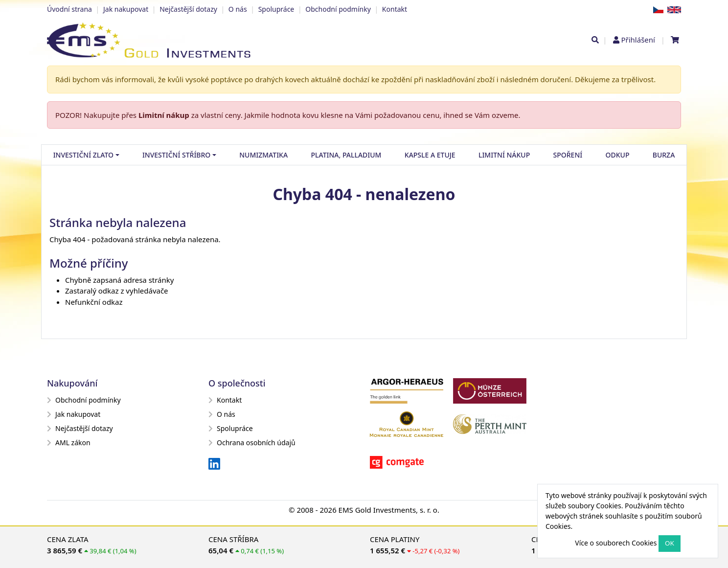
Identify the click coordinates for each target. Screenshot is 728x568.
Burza (664, 155)
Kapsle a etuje (430, 155)
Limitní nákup (164, 115)
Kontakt (395, 9)
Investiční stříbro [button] (176, 155)
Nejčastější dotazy (188, 9)
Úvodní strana (69, 9)
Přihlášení (638, 40)
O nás (238, 9)
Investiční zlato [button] (83, 155)
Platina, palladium (346, 155)
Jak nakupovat (126, 9)
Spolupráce (276, 9)
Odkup (618, 155)
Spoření (568, 155)
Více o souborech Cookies (616, 543)
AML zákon (69, 443)
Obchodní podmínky (338, 9)
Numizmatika (263, 155)
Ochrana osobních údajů (252, 443)
